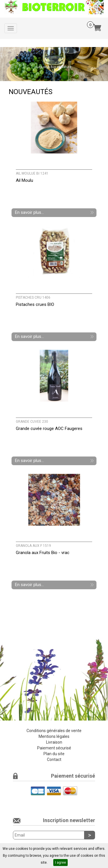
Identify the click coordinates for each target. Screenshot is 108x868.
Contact (54, 759)
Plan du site (54, 754)
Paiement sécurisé (54, 748)
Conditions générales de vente (54, 731)
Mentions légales (54, 736)
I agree (60, 863)
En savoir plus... (29, 212)
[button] (8, 64)
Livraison (54, 742)
